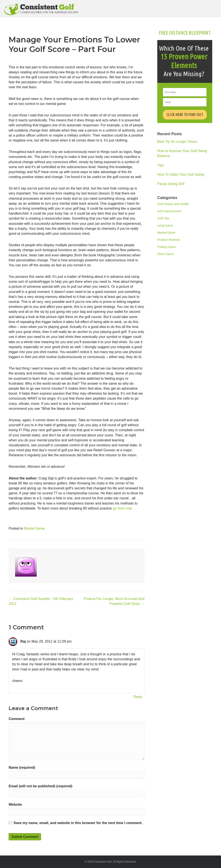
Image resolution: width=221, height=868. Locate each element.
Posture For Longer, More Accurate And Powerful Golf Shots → (114, 601)
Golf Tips (163, 218)
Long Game (165, 225)
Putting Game (167, 247)
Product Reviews (169, 240)
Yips (161, 165)
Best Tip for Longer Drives (177, 142)
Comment (17, 719)
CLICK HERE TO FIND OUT (185, 115)
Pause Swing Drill (171, 184)
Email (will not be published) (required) (40, 786)
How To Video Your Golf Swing (181, 174)
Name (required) (22, 768)
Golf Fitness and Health (173, 204)
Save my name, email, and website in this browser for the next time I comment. (78, 823)
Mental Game (34, 528)
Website (15, 805)
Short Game (165, 254)
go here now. (123, 508)
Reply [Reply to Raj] (138, 697)
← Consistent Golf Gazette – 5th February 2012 (41, 601)
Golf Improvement (169, 211)
